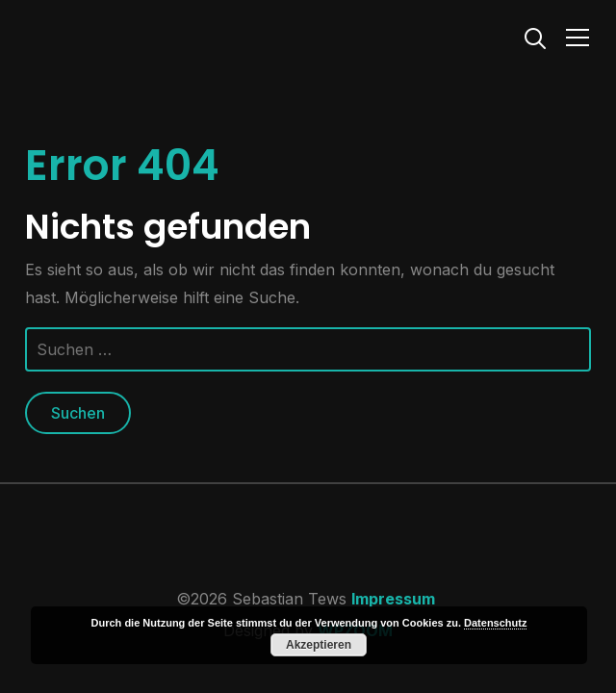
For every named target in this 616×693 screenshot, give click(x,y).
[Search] (535, 37)
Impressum (393, 599)
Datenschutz (495, 623)
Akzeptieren (319, 645)
